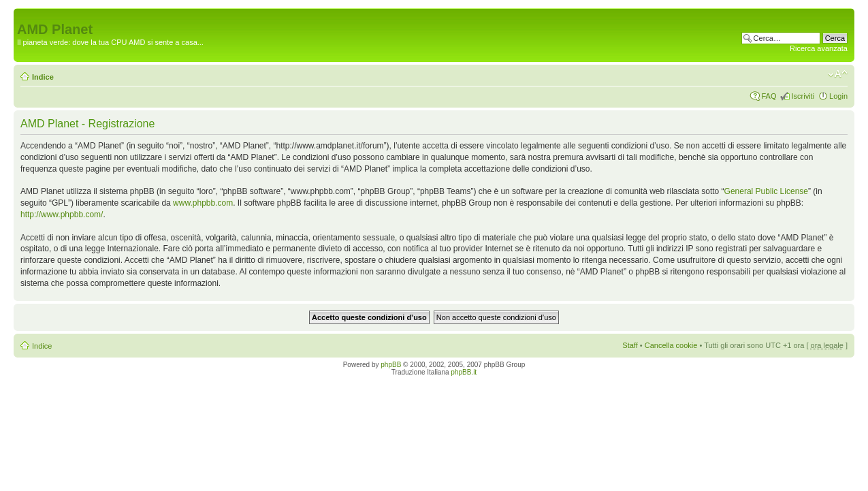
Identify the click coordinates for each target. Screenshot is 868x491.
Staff (630, 345)
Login (838, 96)
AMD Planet (55, 29)
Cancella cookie (671, 345)
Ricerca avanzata (819, 48)
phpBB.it (464, 372)
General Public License (766, 191)
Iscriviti (803, 96)
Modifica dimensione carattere (838, 74)
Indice (43, 77)
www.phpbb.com (203, 203)
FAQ (769, 96)
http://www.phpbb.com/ (62, 215)
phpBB (391, 365)
